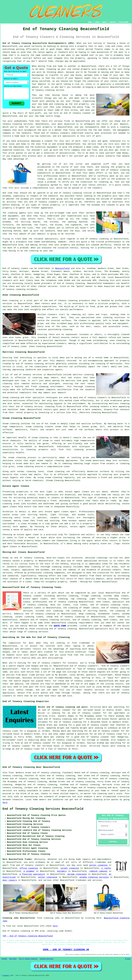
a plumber (29, 871)
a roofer (106, 868)
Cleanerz (6, 976)
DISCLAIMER (124, 22)
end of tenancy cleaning (71, 283)
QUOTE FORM (60, 626)
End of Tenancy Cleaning (28, 959)
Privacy (128, 959)
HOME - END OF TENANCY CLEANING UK (66, 950)
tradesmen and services (89, 880)
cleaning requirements (80, 623)
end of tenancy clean (15, 346)
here (5, 803)
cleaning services (38, 632)
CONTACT (113, 22)
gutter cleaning (98, 865)
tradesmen (101, 862)
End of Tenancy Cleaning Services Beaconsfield (43, 809)
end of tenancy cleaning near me (63, 719)
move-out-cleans (56, 558)
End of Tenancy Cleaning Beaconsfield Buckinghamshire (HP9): (39, 43)
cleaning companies (54, 573)
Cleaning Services (47, 959)
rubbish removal (98, 871)
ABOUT (105, 22)
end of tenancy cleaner (77, 113)
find (11, 773)
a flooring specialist (32, 874)
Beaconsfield (62, 268)
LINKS (97, 22)
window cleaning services (94, 877)
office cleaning (29, 868)
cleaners (7, 280)
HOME (90, 22)
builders (62, 871)
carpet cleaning (70, 868)
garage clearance (77, 874)
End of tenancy (11, 268)
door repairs (10, 880)
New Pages (13, 959)
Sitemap (4, 959)
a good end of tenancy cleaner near (94, 725)
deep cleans (121, 596)
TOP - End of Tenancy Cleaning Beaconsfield (28, 936)
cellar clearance (48, 877)
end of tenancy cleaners (30, 865)
